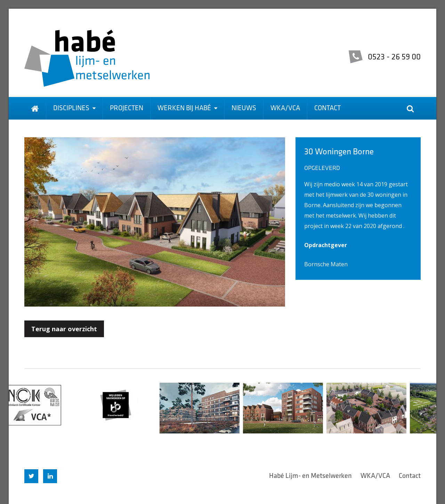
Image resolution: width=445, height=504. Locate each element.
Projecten (127, 108)
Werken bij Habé (187, 108)
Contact (327, 108)
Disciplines (74, 108)
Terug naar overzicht (64, 329)
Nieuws (244, 108)
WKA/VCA (285, 108)
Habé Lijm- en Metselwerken (310, 476)
